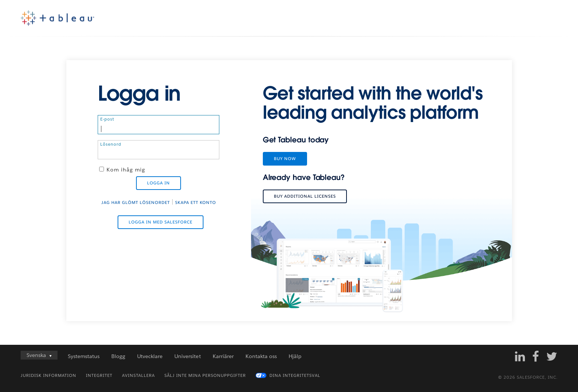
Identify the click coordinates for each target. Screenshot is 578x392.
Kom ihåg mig (126, 170)
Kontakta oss (261, 356)
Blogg (118, 356)
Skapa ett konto (196, 203)
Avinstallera (138, 376)
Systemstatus (84, 356)
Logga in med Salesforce (161, 222)
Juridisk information (48, 376)
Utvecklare (150, 356)
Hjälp (295, 356)
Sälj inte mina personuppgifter (205, 376)
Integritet (99, 376)
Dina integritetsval (295, 376)
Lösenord (111, 144)
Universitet (187, 356)
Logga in (159, 183)
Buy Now (285, 159)
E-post (107, 119)
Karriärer (223, 356)
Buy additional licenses (305, 196)
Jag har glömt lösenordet (136, 203)
